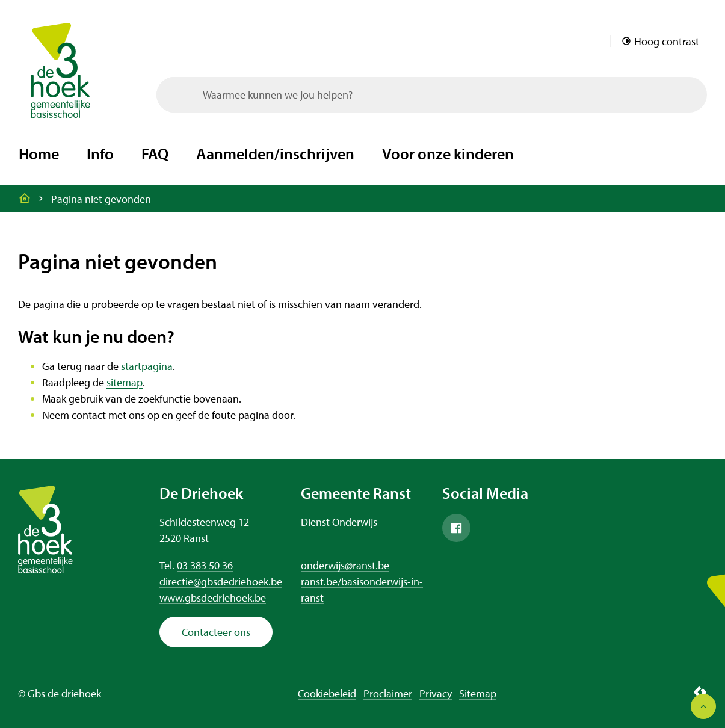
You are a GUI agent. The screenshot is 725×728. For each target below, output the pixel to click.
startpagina (147, 366)
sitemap (125, 382)
